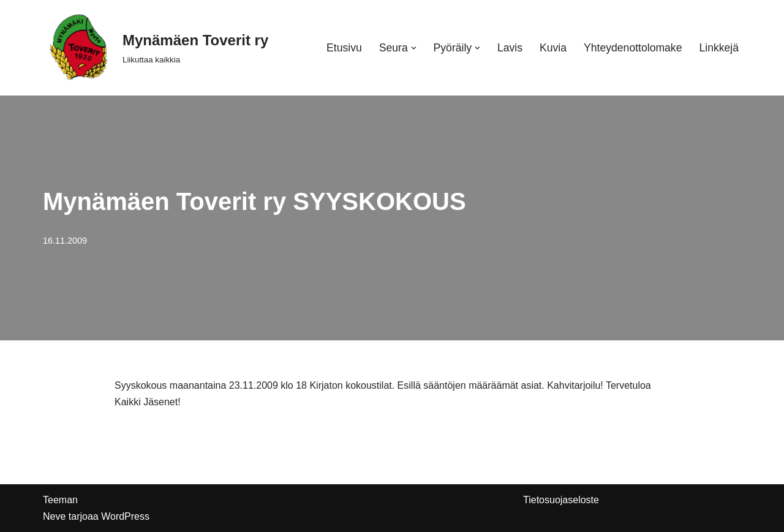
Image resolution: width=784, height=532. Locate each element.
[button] (414, 48)
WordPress (125, 516)
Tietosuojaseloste (561, 500)
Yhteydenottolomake (633, 48)
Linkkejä (719, 48)
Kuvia (553, 48)
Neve (54, 516)
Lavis (510, 48)
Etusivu (344, 48)
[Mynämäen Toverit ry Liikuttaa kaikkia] (156, 48)
